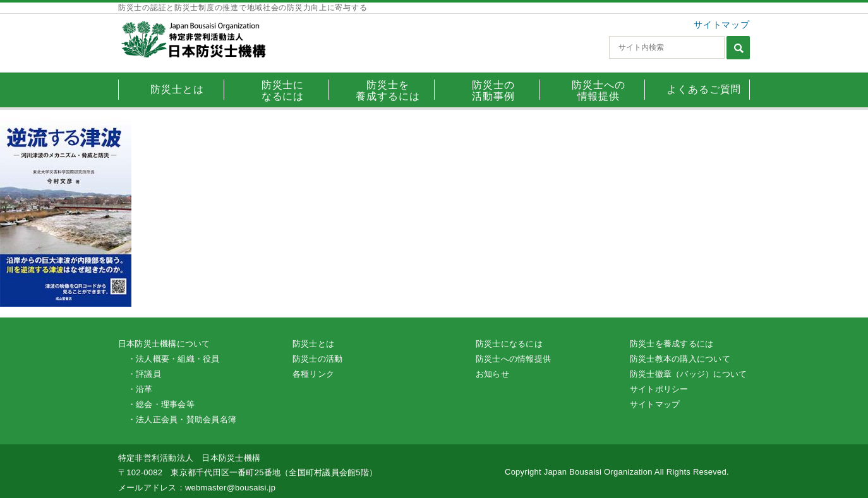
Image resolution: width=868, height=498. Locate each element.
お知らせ (492, 374)
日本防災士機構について (164, 344)
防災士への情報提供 (513, 359)
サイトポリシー (659, 389)
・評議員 (144, 374)
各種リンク (313, 374)
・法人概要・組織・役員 (174, 359)
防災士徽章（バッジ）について (688, 374)
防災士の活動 (317, 359)
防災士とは (313, 344)
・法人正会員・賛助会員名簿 (182, 419)
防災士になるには (509, 344)
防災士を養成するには (672, 344)
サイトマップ (722, 25)
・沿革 (140, 389)
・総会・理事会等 (161, 404)
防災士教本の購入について (680, 359)
